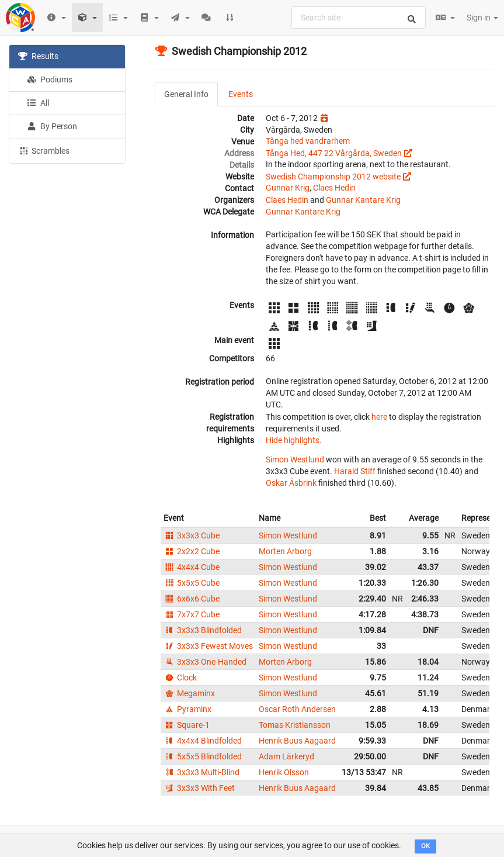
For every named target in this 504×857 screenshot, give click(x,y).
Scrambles (44, 150)
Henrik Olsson (284, 772)
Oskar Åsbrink (291, 483)
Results (38, 56)
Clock (180, 678)
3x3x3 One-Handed (205, 662)
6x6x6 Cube (192, 599)
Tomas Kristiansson (295, 725)
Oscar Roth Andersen (297, 709)
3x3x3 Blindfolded (203, 630)
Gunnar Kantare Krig (363, 200)
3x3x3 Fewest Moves (208, 646)
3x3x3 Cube (192, 535)
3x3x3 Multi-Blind (201, 772)
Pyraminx (187, 709)
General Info (186, 94)
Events (241, 94)
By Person (52, 126)
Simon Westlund (295, 459)
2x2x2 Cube (192, 551)
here (379, 417)
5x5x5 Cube (192, 583)
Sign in (482, 18)
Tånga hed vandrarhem (308, 141)
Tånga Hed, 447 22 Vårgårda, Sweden (334, 153)
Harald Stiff (355, 471)
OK (425, 846)
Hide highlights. (294, 440)
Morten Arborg (285, 551)
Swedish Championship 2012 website (333, 177)
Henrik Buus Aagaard (297, 741)
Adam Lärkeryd (286, 756)
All (38, 103)
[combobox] (359, 18)
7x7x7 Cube (192, 614)
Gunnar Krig (288, 188)
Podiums (50, 80)
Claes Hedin (334, 188)
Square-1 (187, 725)
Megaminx (189, 693)
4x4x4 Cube (192, 567)
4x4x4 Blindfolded (203, 741)
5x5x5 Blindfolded (203, 756)
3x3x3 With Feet (199, 788)
